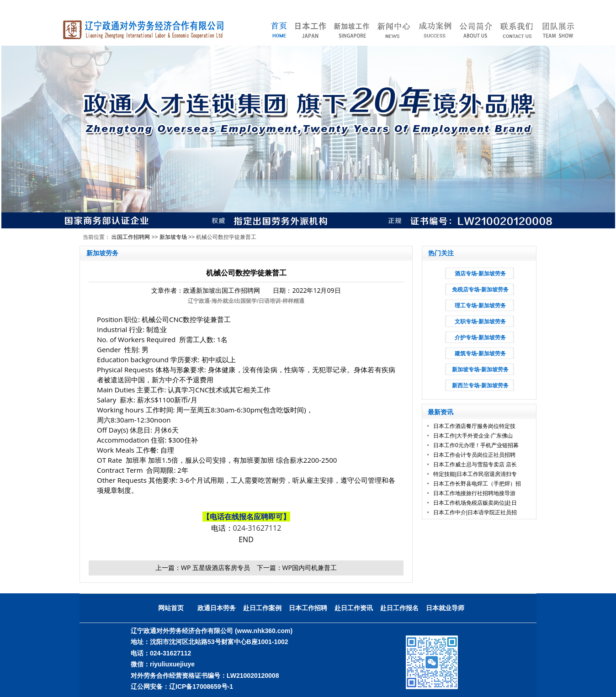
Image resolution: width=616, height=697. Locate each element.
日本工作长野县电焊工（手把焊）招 (477, 484)
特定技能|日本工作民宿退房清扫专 (475, 474)
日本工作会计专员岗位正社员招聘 (474, 455)
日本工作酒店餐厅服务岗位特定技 (474, 426)
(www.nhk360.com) (264, 631)
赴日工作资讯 (354, 608)
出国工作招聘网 (131, 237)
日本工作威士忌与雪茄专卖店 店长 (475, 465)
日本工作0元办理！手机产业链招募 (476, 445)
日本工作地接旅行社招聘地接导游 (474, 493)
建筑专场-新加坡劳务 (480, 354)
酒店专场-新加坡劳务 (480, 274)
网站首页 (171, 608)
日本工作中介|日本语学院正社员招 (475, 512)
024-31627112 (257, 528)
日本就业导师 (445, 608)
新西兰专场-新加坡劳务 (480, 385)
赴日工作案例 (262, 608)
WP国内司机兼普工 (310, 568)
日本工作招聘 (308, 608)
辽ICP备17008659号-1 (201, 686)
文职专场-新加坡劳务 (480, 322)
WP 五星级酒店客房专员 (215, 568)
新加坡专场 (173, 237)
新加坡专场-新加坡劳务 (480, 370)
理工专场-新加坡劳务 (480, 306)
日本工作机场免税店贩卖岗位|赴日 (475, 503)
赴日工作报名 (399, 608)
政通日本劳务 (217, 608)
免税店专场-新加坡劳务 (480, 290)
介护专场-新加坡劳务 (480, 338)
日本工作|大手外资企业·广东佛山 (473, 436)
